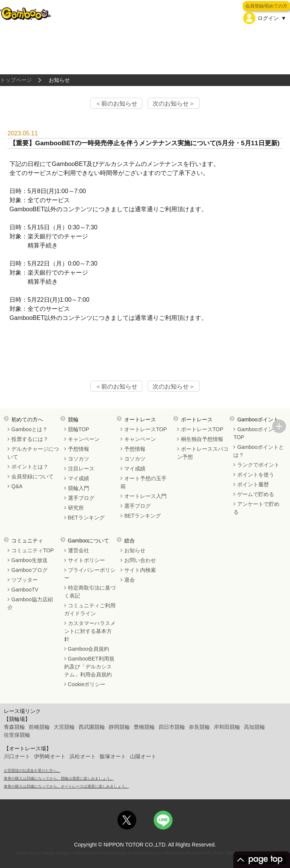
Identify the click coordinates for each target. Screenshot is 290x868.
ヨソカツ (79, 459)
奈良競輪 (199, 727)
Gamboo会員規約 (89, 649)
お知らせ (135, 550)
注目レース (81, 469)
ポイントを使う (256, 475)
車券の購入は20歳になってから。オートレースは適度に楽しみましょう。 (66, 786)
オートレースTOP (146, 429)
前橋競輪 (39, 727)
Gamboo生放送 (29, 560)
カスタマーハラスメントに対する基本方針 (90, 631)
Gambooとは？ (29, 429)
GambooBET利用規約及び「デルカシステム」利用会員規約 (89, 667)
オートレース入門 (145, 496)
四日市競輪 (172, 727)
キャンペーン (84, 439)
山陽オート (143, 756)
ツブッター (25, 580)
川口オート (17, 756)
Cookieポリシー (87, 684)
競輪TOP (79, 429)
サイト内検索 (140, 570)
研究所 (76, 508)
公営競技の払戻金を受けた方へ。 (32, 770)
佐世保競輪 (17, 735)
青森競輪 (14, 727)
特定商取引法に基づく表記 (90, 592)
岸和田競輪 (227, 727)
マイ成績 (79, 478)
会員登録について (32, 476)
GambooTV (25, 590)
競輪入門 (79, 488)
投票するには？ (30, 439)
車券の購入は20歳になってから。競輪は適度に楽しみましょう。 (59, 778)
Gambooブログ (29, 570)
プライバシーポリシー (90, 574)
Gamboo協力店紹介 (30, 603)
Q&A (17, 486)
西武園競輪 (92, 727)
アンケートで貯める (256, 508)
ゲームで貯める (256, 494)
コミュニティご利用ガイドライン (90, 609)
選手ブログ (81, 498)
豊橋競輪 (144, 727)
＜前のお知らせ (116, 104)
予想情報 (79, 449)
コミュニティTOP (33, 550)
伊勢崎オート (50, 756)
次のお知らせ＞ (174, 104)
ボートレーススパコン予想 (203, 453)
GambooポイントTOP (256, 433)
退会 (130, 580)
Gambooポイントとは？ (259, 451)
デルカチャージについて (33, 453)
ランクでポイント (258, 465)
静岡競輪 (119, 727)
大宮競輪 (64, 727)
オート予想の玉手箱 (143, 482)
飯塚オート (113, 756)
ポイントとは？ (30, 467)
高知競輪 (255, 727)
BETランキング (86, 518)
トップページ (16, 80)
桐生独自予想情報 (202, 439)
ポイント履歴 (253, 484)
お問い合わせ (140, 560)
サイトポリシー (86, 560)
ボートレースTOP (202, 429)
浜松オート (83, 756)
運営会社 (79, 550)
